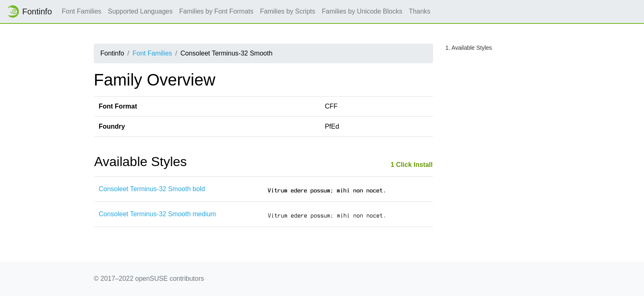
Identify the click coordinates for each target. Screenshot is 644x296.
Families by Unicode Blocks (362, 11)
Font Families (81, 11)
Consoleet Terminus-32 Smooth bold (152, 189)
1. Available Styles (469, 48)
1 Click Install (412, 165)
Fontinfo (29, 12)
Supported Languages (140, 11)
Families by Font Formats (216, 11)
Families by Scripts (287, 11)
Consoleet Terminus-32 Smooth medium (157, 214)
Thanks (419, 11)
